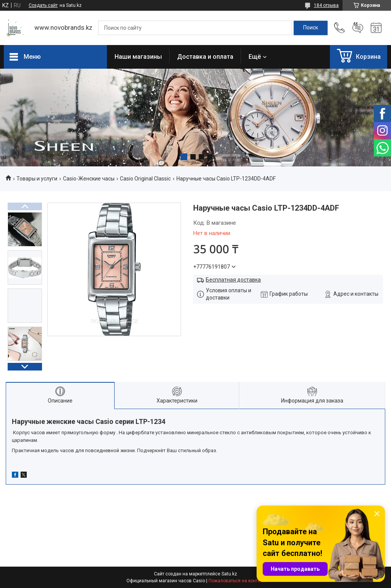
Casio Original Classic (145, 179)
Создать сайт (43, 5)
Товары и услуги (37, 179)
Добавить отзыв (358, 28)
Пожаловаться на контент (237, 581)
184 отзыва (326, 5)
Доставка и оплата (205, 57)
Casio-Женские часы (89, 179)
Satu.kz (229, 574)
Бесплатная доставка (233, 280)
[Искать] (311, 28)
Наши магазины (138, 57)
